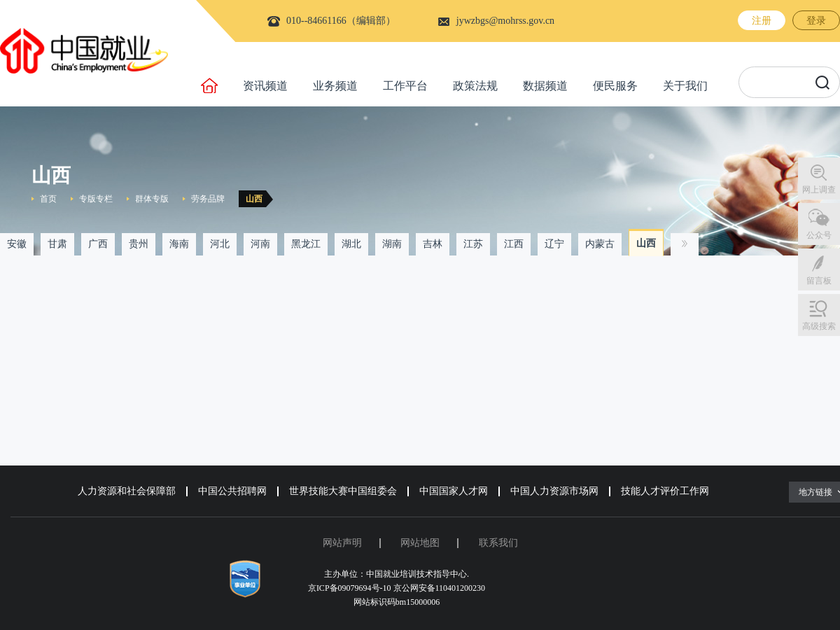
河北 (220, 244)
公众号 (819, 235)
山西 (254, 199)
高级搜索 (819, 326)
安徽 (17, 244)
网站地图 (420, 543)
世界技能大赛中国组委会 (343, 491)
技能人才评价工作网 (665, 491)
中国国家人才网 (454, 491)
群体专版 (152, 199)
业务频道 (335, 86)
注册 (762, 21)
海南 (179, 244)
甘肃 (57, 244)
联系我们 (498, 543)
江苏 (473, 244)
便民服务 (615, 86)
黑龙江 (306, 244)
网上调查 (819, 190)
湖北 (351, 244)
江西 (514, 244)
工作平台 (405, 86)
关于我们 (685, 86)
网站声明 (342, 543)
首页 (48, 199)
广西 (98, 244)
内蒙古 (600, 244)
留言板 (819, 281)
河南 (260, 244)
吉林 (433, 244)
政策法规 (475, 86)
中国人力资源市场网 (554, 491)
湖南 (392, 244)
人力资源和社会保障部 (127, 491)
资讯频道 (265, 86)
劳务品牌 (208, 199)
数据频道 (545, 86)
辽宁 (554, 244)
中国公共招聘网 (232, 491)
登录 (816, 21)
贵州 (139, 244)
